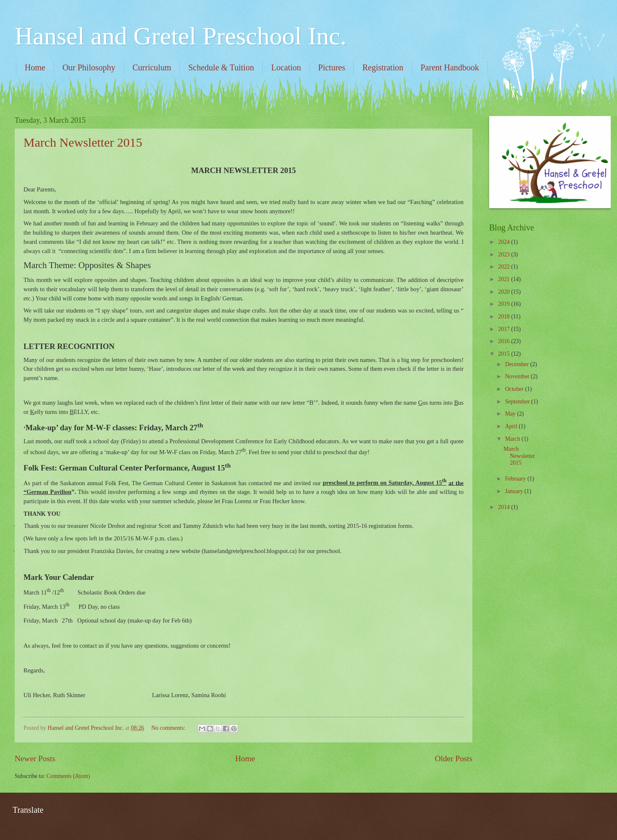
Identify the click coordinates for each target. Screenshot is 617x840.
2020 (504, 292)
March (513, 439)
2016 (504, 341)
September (518, 402)
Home (35, 67)
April (512, 426)
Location (286, 67)
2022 (504, 267)
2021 (504, 279)
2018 (504, 317)
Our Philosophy (89, 67)
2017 (504, 329)
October (515, 389)
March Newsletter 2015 (83, 142)
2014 (504, 507)
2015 (504, 354)
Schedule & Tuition (221, 67)
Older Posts (454, 759)
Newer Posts (35, 759)
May (511, 414)
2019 (504, 304)
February (516, 479)
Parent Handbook (450, 67)
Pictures (332, 67)
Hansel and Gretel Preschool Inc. (180, 36)
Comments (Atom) (68, 776)
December (518, 364)
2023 (504, 255)
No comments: (169, 728)
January (515, 491)
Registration (383, 67)
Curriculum (152, 67)
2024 (504, 242)
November (518, 376)
